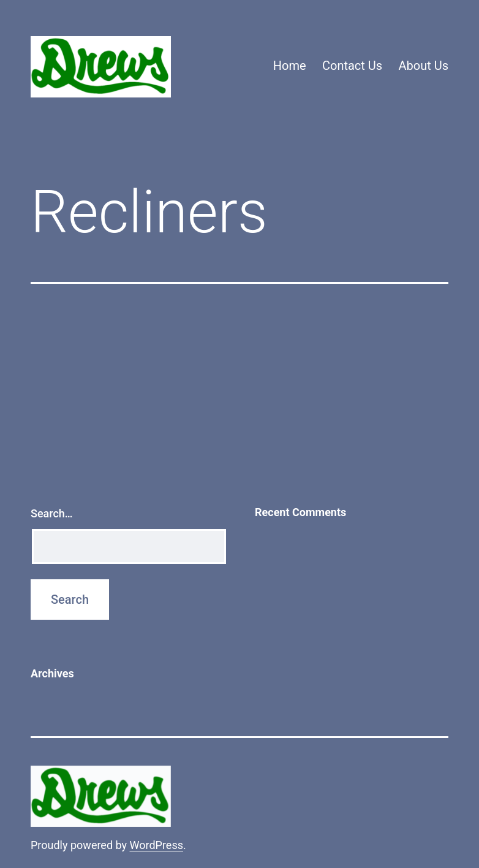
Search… (52, 513)
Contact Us (352, 66)
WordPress (157, 845)
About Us (423, 66)
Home (290, 66)
